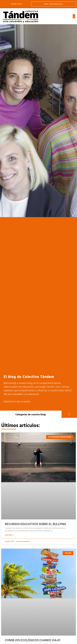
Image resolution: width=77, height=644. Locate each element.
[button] (74, 16)
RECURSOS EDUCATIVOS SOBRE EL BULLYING (35, 524)
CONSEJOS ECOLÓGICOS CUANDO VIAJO (33, 640)
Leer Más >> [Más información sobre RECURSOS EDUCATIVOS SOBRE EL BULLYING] (9, 535)
